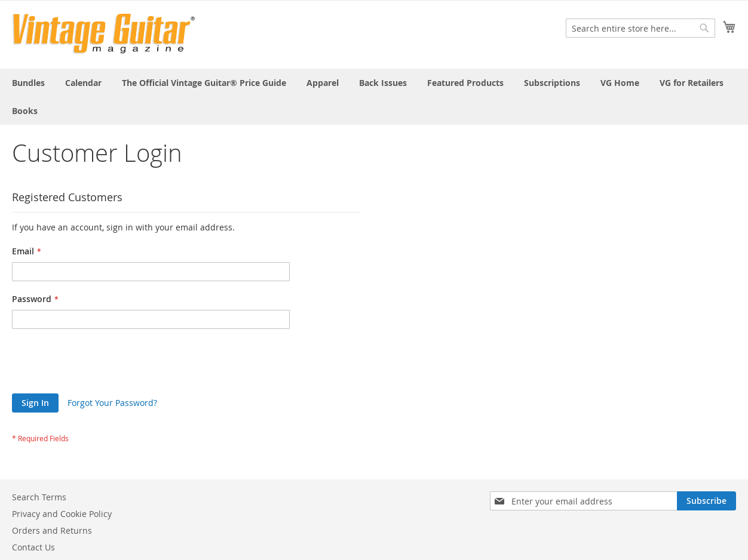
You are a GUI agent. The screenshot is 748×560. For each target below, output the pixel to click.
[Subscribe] (706, 501)
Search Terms (39, 497)
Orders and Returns (52, 530)
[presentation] (103, 364)
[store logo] (104, 34)
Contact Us (33, 547)
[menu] (374, 97)
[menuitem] (28, 83)
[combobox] (640, 28)
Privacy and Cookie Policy (62, 514)
